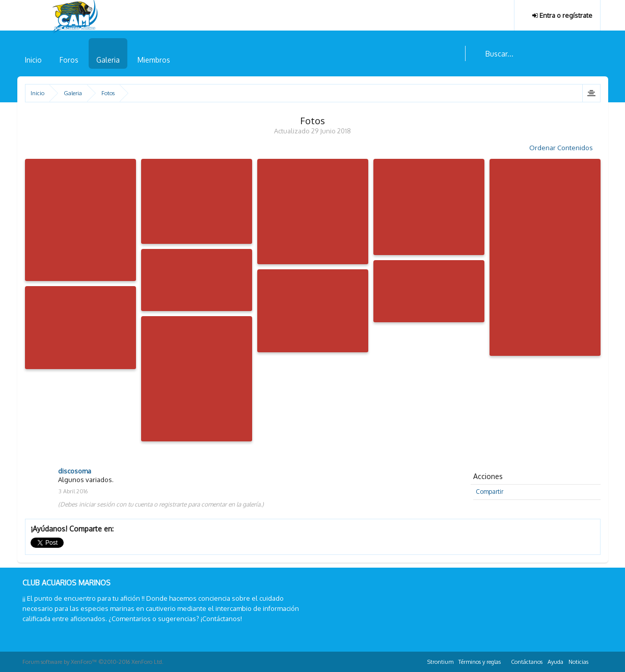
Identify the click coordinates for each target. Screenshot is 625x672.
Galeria (108, 60)
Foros (69, 60)
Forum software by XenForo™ (93, 662)
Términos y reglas (480, 662)
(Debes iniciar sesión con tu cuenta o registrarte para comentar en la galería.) (161, 504)
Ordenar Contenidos (565, 148)
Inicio (33, 60)
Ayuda (555, 662)
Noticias (578, 662)
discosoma (75, 471)
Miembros (154, 60)
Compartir (490, 492)
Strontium (440, 662)
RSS (597, 660)
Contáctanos (527, 662)
